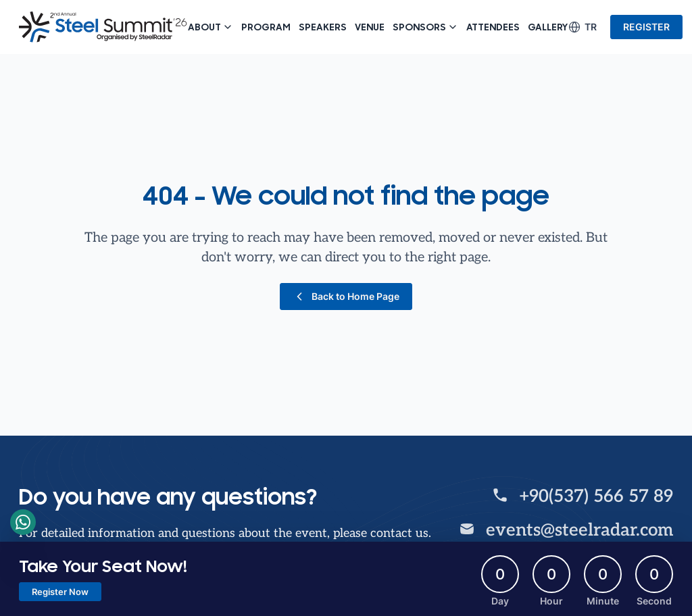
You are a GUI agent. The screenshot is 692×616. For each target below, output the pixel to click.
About (211, 27)
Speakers (323, 27)
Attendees (493, 27)
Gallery (548, 27)
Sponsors (425, 27)
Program (266, 27)
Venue (370, 27)
